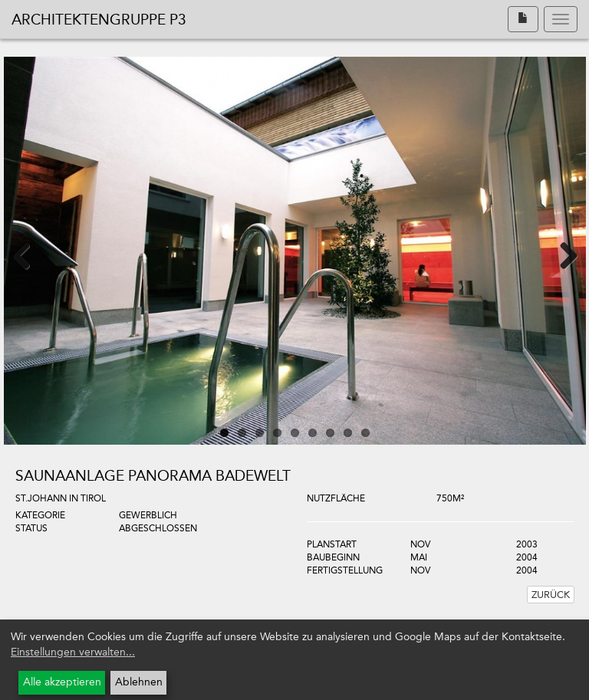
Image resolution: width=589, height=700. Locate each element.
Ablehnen (139, 682)
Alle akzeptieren (62, 682)
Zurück (551, 595)
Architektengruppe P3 (99, 20)
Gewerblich (148, 515)
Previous (31, 255)
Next (559, 255)
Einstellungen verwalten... (73, 652)
